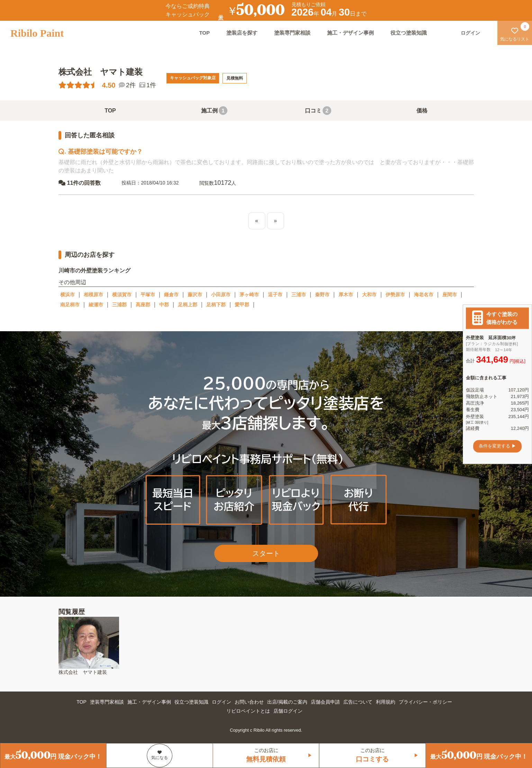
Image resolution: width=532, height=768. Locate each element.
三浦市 (299, 295)
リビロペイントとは (248, 711)
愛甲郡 (242, 305)
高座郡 (143, 305)
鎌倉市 (171, 295)
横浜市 (67, 295)
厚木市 (346, 295)
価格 (422, 111)
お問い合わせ (249, 702)
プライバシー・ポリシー (425, 702)
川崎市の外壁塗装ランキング (94, 270)
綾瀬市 (96, 305)
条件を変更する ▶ (497, 446)
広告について (358, 702)
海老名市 (424, 295)
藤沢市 (195, 295)
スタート (266, 553)
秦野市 (322, 295)
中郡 (164, 305)
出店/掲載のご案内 (287, 702)
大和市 (369, 295)
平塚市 (148, 295)
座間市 (450, 295)
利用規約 (386, 702)
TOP (204, 33)
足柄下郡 (216, 305)
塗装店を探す (242, 33)
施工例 (214, 111)
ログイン (222, 702)
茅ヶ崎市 (249, 295)
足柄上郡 (188, 305)
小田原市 (221, 295)
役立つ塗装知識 (409, 33)
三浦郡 (119, 305)
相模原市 (93, 295)
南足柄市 (70, 305)
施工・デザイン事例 (350, 33)
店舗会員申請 (325, 702)
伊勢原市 (395, 295)
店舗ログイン (288, 711)
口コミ (318, 111)
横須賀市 (122, 295)
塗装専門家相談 (292, 33)
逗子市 (275, 295)
